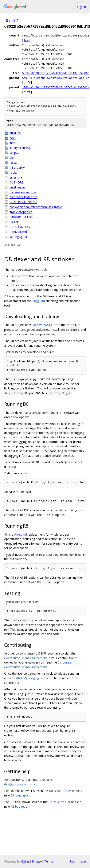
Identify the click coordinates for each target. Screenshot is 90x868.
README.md (18, 232)
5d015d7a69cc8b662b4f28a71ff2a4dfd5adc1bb (56, 78)
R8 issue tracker (59, 802)
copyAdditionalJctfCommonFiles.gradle (36, 207)
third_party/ (17, 167)
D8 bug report (20, 795)
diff (27, 82)
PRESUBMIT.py (20, 227)
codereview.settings (23, 192)
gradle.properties (21, 212)
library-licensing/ (20, 148)
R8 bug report (20, 806)
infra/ (13, 143)
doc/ (13, 138)
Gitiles (25, 861)
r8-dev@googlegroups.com (35, 678)
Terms (49, 861)
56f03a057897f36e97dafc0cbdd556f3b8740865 (56, 73)
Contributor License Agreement (26, 658)
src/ (12, 158)
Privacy (37, 861)
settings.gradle (19, 237)
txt (72, 861)
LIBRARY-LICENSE (22, 217)
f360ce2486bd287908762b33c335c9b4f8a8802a (56, 87)
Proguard (39, 301)
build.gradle (17, 187)
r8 (6, 20)
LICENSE (15, 222)
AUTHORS (16, 182)
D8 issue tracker (60, 791)
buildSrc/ (15, 133)
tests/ (13, 162)
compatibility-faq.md (23, 197)
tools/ (13, 172)
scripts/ (14, 153)
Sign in (81, 7)
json (82, 861)
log (26, 40)
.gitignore (16, 177)
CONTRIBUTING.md (23, 202)
